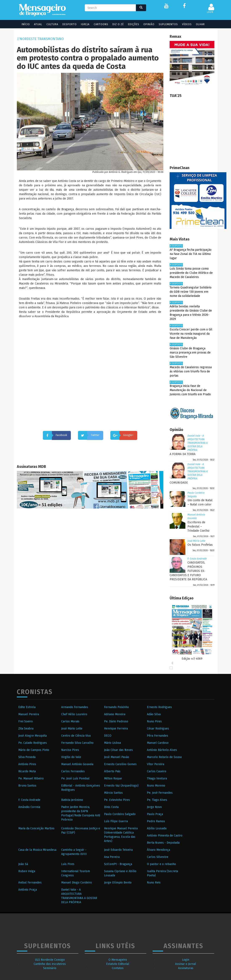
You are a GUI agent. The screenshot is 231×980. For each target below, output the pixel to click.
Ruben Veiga (27, 871)
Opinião (146, 24)
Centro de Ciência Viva (76, 736)
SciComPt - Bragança (118, 864)
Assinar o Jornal (186, 964)
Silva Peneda (27, 757)
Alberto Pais (112, 771)
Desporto (67, 24)
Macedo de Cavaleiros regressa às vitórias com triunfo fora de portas (191, 371)
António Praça (28, 890)
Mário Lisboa (112, 743)
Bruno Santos (27, 786)
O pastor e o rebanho (161, 864)
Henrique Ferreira (116, 729)
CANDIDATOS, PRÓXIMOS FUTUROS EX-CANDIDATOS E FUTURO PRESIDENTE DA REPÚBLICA (188, 571)
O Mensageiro (118, 960)
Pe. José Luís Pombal (75, 778)
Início (23, 24)
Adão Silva (154, 714)
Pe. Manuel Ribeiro (31, 778)
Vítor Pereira (156, 764)
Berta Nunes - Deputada (163, 843)
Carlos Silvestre (158, 857)
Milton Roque (113, 778)
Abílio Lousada (157, 828)
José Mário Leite (196, 541)
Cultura (50, 24)
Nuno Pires (154, 721)
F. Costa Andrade (197, 559)
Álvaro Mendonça (158, 850)
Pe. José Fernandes (160, 793)
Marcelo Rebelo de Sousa (164, 757)
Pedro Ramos (156, 821)
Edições (131, 24)
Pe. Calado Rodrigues (33, 743)
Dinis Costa (111, 807)
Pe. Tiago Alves (157, 800)
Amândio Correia (29, 807)
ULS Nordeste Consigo (50, 960)
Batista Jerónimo (72, 800)
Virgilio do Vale (71, 757)
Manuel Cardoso (158, 743)
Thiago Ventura (157, 778)
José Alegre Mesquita (32, 736)
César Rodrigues (158, 729)
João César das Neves (118, 750)
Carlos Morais (70, 721)
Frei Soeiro (26, 721)
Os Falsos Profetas (200, 545)
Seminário (50, 968)
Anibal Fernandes (30, 883)
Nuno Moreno (156, 786)
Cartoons (98, 24)
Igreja (82, 24)
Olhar (198, 24)
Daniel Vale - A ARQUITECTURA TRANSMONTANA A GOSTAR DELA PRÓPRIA (198, 443)
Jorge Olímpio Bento (118, 883)
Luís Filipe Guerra (116, 821)
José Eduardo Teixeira (118, 850)
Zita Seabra (26, 729)
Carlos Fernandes (73, 771)
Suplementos (166, 24)
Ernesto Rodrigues (159, 707)
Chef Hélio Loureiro (74, 714)
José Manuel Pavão (117, 757)
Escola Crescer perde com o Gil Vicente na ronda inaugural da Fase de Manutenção (191, 334)
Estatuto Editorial (118, 964)
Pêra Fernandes (158, 736)
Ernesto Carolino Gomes (120, 764)
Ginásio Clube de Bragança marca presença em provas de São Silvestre (190, 353)
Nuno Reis (154, 883)
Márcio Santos (113, 793)
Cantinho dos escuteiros (50, 964)
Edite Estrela (27, 707)
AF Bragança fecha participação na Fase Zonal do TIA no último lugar (191, 254)
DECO (108, 736)
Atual (35, 24)
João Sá (23, 864)
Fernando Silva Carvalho (77, 743)
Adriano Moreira (115, 714)
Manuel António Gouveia (77, 764)
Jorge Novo (154, 807)
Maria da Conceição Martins (36, 828)
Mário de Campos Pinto (34, 750)
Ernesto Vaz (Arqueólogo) (121, 786)
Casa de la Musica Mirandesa (37, 850)
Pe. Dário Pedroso (116, 721)
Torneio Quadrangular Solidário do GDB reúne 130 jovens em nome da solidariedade (191, 292)
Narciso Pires (70, 750)
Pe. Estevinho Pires (117, 800)
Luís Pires (68, 864)
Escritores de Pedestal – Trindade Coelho (198, 527)
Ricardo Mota (27, 771)
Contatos (118, 968)
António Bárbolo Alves (162, 750)
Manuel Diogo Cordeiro (77, 883)
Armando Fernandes (75, 707)
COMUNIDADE (179, 483)
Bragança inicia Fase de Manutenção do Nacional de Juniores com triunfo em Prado (190, 390)
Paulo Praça (155, 814)
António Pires (27, 764)
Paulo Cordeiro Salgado (120, 814)
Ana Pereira (112, 857)
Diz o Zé (115, 24)
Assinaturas (186, 968)
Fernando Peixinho (116, 707)
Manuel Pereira (29, 714)
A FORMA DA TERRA (183, 454)
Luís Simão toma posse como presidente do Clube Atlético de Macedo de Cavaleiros (191, 273)
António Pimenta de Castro (165, 836)
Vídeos (184, 24)
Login (186, 960)
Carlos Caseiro (157, 771)
